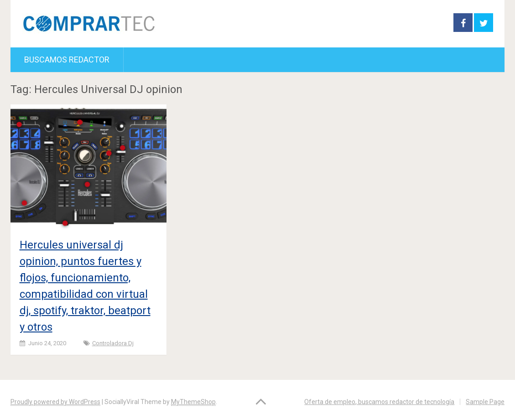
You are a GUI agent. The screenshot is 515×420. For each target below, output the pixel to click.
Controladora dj (113, 343)
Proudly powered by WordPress (55, 402)
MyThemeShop (193, 402)
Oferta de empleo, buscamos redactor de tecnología (379, 402)
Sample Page (485, 402)
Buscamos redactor (67, 60)
